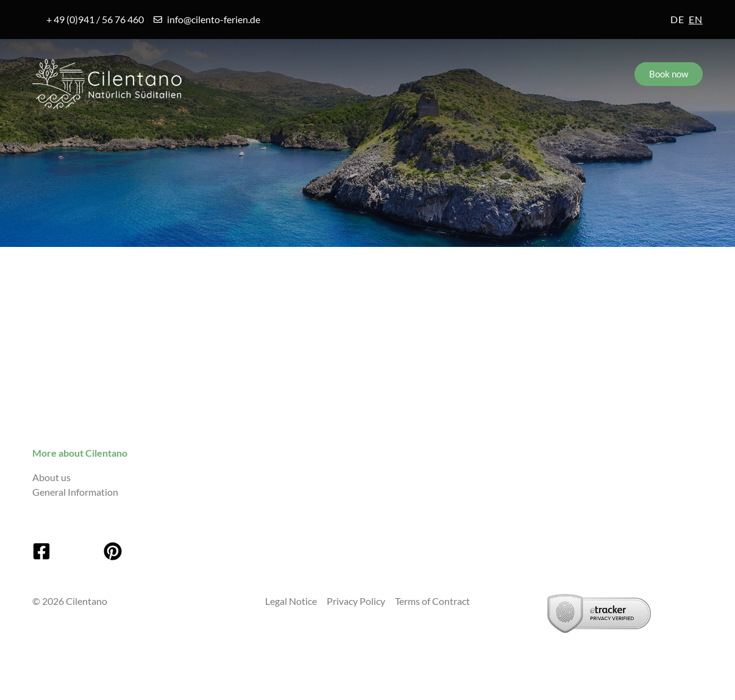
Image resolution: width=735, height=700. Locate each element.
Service (435, 135)
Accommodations (306, 135)
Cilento (68, 135)
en (696, 19)
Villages (175, 135)
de (677, 19)
